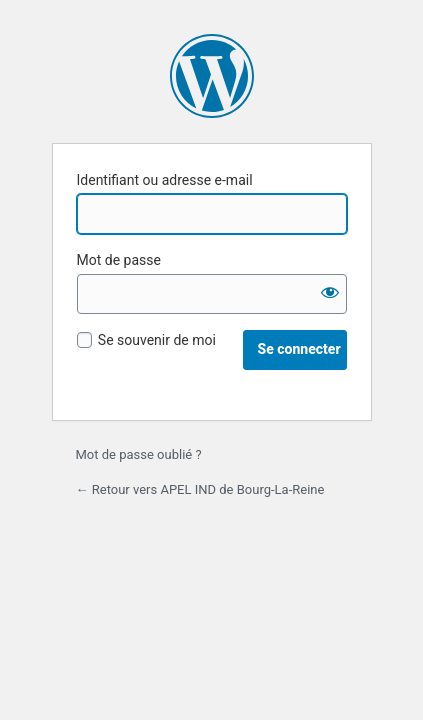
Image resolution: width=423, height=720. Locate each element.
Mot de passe (119, 260)
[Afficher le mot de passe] (327, 294)
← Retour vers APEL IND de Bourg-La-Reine (200, 489)
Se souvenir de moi (157, 340)
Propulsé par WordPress (212, 76)
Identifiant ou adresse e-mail (165, 180)
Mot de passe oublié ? (139, 454)
